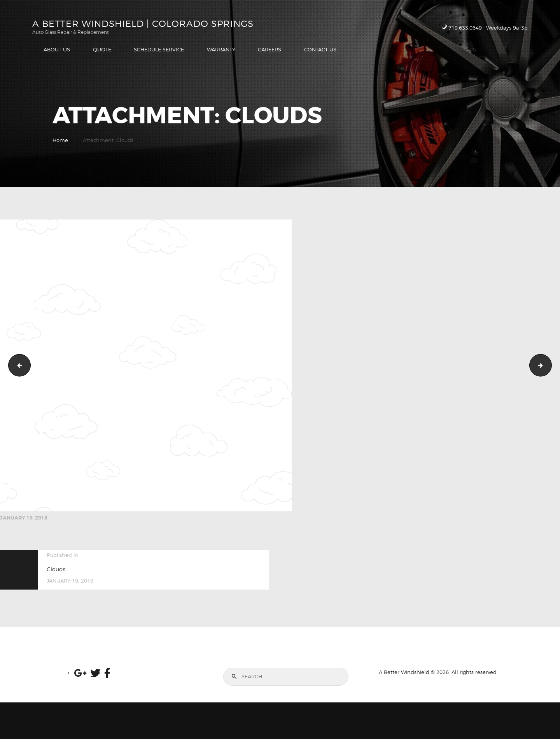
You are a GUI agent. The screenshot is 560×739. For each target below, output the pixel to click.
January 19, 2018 (24, 518)
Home (60, 140)
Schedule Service (549, 365)
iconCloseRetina (17, 365)
